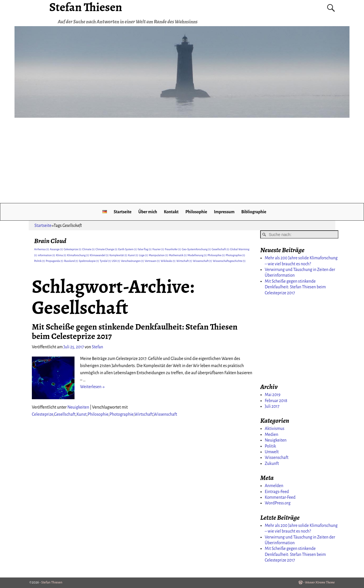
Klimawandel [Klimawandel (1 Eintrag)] (99, 255)
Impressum (224, 212)
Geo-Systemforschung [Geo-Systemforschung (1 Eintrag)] (196, 249)
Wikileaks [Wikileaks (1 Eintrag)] (168, 261)
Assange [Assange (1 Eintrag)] (56, 249)
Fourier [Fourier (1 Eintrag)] (158, 249)
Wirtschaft (144, 414)
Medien (271, 434)
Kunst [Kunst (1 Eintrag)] (133, 255)
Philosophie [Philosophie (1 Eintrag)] (216, 255)
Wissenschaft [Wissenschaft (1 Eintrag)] (202, 261)
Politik (270, 446)
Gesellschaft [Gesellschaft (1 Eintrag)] (220, 249)
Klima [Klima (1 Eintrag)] (61, 255)
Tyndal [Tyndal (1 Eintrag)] (105, 261)
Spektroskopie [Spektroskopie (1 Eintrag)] (89, 261)
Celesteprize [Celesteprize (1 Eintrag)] (73, 249)
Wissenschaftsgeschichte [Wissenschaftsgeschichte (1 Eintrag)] (229, 261)
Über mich (148, 212)
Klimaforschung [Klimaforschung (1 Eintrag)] (78, 255)
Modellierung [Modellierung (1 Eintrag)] (197, 255)
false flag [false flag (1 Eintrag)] (145, 249)
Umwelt (272, 452)
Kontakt (171, 212)
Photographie (122, 414)
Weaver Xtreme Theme (320, 582)
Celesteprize (43, 414)
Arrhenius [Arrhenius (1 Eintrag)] (42, 249)
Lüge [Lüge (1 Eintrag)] (144, 255)
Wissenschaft (165, 414)
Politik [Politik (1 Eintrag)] (40, 261)
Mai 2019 (273, 395)
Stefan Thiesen (52, 582)
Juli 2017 (272, 406)
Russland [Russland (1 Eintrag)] (71, 261)
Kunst (81, 414)
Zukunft (272, 463)
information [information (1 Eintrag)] (46, 255)
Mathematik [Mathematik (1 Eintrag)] (178, 255)
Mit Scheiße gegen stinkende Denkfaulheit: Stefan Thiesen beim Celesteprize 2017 (135, 331)
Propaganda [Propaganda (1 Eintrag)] (55, 261)
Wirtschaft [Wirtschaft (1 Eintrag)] (184, 261)
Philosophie (196, 212)
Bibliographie (254, 212)
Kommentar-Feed (280, 497)
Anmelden (274, 486)
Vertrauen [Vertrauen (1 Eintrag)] (152, 261)
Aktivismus (275, 428)
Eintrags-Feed (277, 492)
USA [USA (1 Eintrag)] (116, 261)
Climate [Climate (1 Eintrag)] (88, 249)
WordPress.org (278, 503)
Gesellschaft (65, 414)
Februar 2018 (276, 401)
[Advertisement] (182, 160)
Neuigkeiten (78, 407)
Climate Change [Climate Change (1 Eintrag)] (106, 249)
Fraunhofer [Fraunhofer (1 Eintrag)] (173, 249)
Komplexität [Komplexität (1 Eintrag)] (118, 255)
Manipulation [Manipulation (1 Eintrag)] (158, 255)
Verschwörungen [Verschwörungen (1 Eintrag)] (132, 261)
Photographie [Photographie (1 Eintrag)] (235, 255)
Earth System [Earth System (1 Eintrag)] (128, 249)
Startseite (123, 212)
